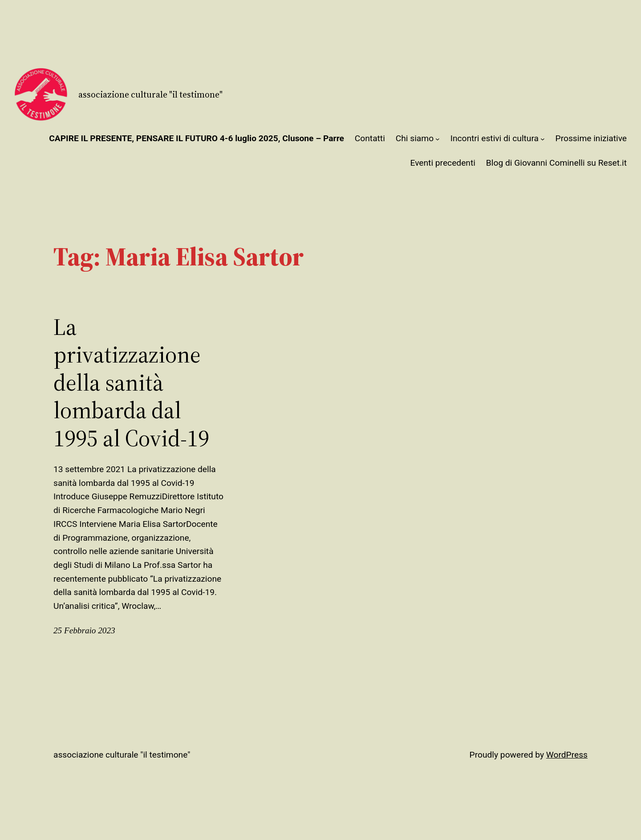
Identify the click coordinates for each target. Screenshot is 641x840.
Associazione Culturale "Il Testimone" (150, 94)
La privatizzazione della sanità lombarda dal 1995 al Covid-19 (131, 383)
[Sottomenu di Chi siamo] (438, 139)
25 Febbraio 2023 (84, 630)
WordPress (567, 755)
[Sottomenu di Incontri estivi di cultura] (543, 139)
